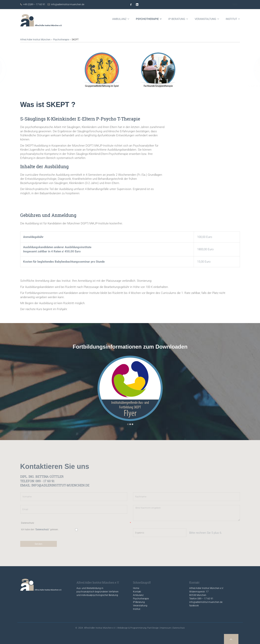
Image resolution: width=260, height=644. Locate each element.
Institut (137, 609)
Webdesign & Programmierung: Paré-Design (138, 628)
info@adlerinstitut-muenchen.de (68, 4)
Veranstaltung (140, 606)
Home (136, 588)
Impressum (166, 628)
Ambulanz (138, 595)
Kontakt (235, 4)
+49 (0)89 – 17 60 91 (34, 4)
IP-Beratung (139, 602)
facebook (194, 606)
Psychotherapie (61, 40)
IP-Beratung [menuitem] (177, 19)
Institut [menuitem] (231, 19)
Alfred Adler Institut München (35, 40)
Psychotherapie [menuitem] (147, 19)
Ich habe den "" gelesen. (40, 529)
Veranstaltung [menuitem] (205, 19)
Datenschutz (76, 523)
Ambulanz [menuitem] (119, 19)
